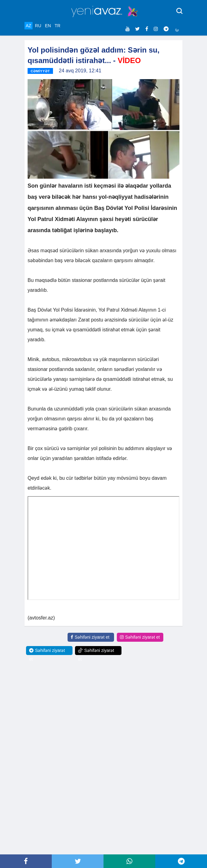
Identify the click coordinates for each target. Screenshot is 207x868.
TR (57, 26)
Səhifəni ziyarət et (90, 637)
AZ (29, 26)
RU (38, 26)
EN (48, 26)
